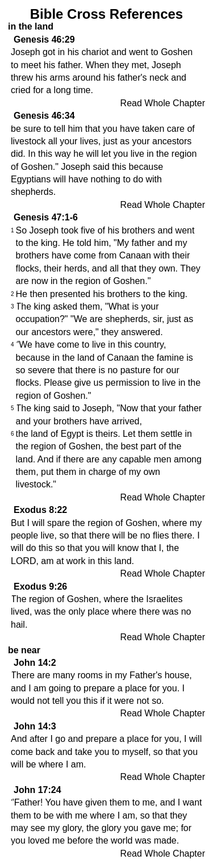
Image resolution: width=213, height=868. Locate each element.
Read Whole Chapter (163, 103)
